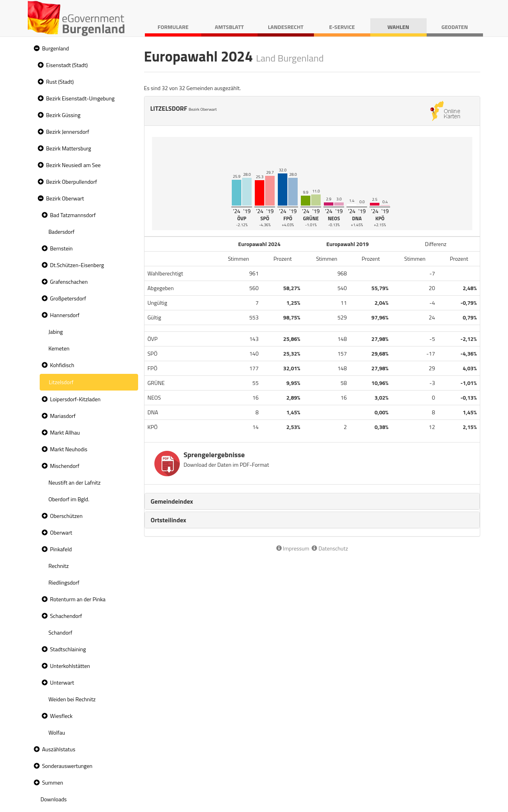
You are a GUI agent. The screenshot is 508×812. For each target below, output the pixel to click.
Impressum (293, 548)
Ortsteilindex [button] (169, 520)
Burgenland (56, 48)
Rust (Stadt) (60, 82)
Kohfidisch (62, 365)
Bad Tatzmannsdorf (73, 215)
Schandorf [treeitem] (60, 632)
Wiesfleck (61, 716)
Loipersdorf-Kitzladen (75, 399)
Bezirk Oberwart (65, 198)
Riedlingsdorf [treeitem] (64, 582)
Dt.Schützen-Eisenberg (77, 265)
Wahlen (398, 27)
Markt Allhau (65, 432)
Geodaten (455, 27)
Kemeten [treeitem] (59, 348)
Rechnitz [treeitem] (59, 566)
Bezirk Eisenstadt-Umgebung (80, 98)
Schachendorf (66, 616)
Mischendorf (65, 466)
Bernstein (61, 248)
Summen (53, 782)
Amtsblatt (229, 27)
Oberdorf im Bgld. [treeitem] (69, 499)
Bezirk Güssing (63, 115)
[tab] (312, 501)
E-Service (342, 27)
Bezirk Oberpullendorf (71, 182)
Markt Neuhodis (69, 449)
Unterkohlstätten (70, 666)
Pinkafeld (61, 549)
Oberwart (61, 532)
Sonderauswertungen (67, 766)
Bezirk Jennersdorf (68, 132)
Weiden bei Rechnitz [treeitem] (72, 699)
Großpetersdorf (68, 298)
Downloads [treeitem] (54, 799)
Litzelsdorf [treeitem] (61, 382)
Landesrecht (286, 27)
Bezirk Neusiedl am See (73, 165)
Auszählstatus (59, 749)
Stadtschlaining (68, 649)
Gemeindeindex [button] (172, 501)
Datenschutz (330, 548)
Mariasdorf (63, 416)
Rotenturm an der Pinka (78, 599)
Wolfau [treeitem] (57, 732)
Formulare (173, 27)
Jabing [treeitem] (56, 332)
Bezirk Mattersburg (69, 148)
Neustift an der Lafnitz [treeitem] (74, 482)
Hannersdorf (65, 315)
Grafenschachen (69, 282)
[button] (36, 49)
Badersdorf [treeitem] (62, 232)
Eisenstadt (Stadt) (67, 65)
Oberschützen (66, 516)
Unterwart (62, 682)
